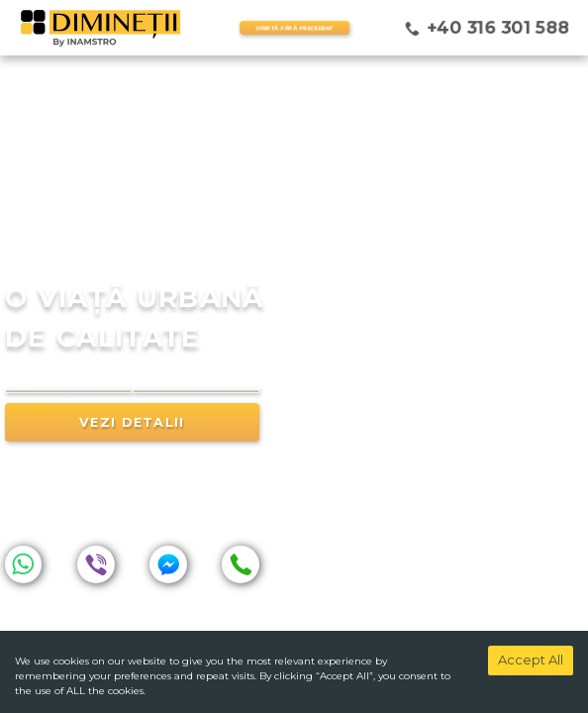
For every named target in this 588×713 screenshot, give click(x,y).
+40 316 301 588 (498, 27)
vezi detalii (132, 453)
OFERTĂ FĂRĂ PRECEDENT (294, 28)
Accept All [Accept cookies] (531, 660)
